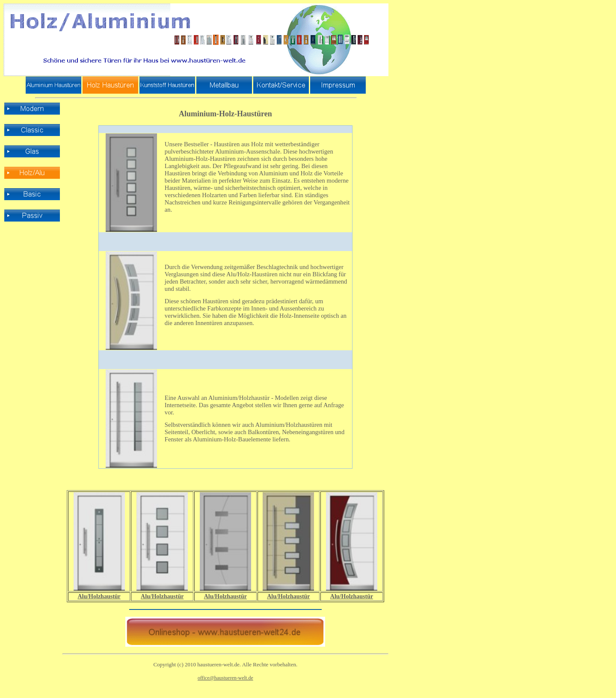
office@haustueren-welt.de (225, 678)
